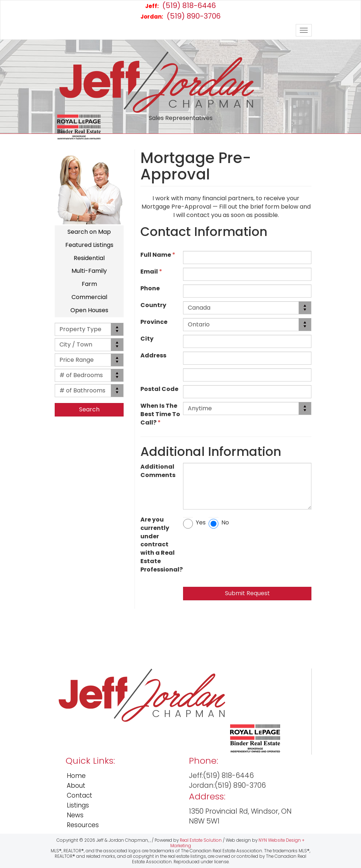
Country (154, 305)
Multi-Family (89, 271)
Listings (78, 805)
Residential (89, 258)
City (148, 339)
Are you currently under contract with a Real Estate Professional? (162, 545)
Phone (151, 288)
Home (76, 776)
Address (154, 356)
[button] (89, 410)
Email (151, 272)
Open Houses (89, 310)
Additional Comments (159, 471)
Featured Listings (89, 245)
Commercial (89, 297)
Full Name (158, 255)
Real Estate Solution (201, 840)
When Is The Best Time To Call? (160, 414)
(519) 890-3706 (180, 16)
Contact (79, 795)
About (76, 786)
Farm (89, 284)
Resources (83, 825)
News (75, 815)
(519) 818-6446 (180, 5)
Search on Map (89, 232)
